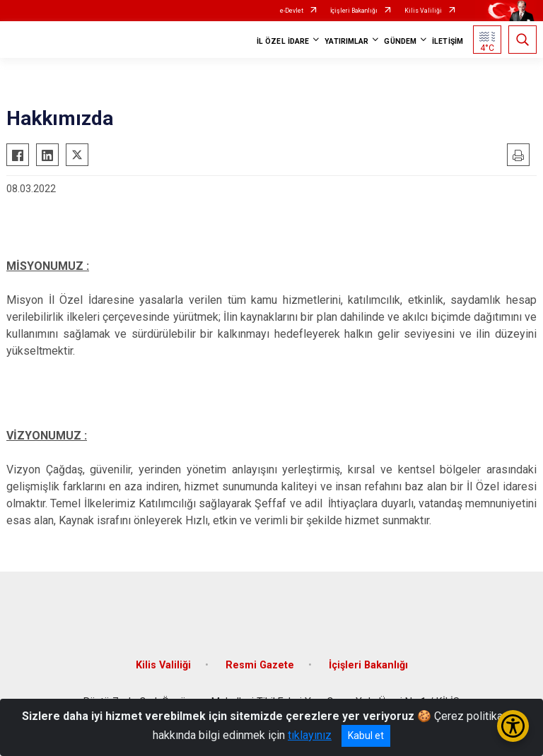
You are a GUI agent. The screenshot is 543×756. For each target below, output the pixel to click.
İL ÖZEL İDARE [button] (283, 41)
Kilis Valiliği (423, 11)
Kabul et (366, 736)
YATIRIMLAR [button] (346, 41)
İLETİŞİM (448, 41)
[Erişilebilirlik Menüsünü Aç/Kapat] (513, 726)
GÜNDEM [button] (400, 41)
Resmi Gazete (260, 665)
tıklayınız (310, 735)
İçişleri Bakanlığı (354, 11)
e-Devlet (292, 11)
